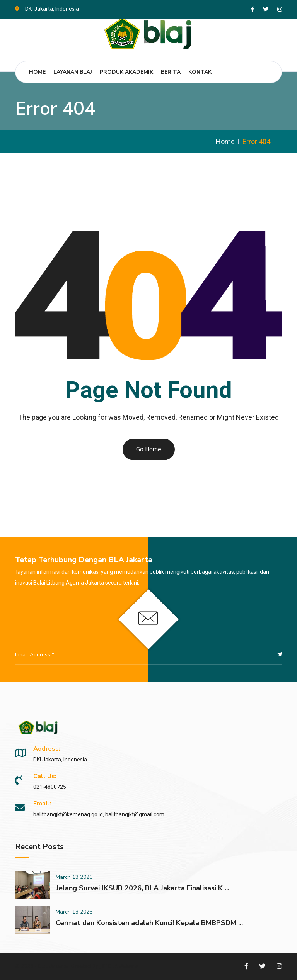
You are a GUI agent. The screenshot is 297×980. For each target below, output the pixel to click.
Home (37, 72)
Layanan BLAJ (73, 72)
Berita (171, 72)
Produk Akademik (126, 72)
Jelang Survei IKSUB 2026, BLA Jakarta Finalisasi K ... (143, 888)
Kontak (200, 72)
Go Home (149, 449)
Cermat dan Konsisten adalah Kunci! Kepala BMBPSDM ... (149, 923)
